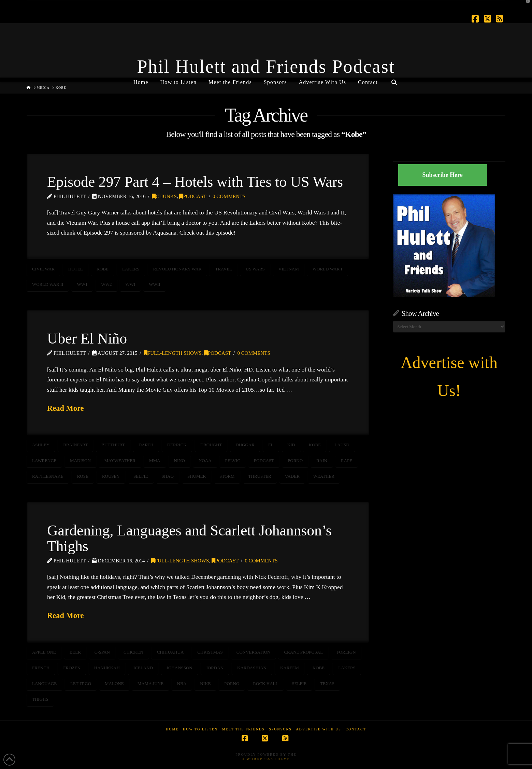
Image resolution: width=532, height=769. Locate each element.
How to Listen (200, 729)
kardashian (252, 668)
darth (146, 445)
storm (227, 476)
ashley (41, 445)
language (44, 683)
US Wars (255, 269)
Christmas (210, 652)
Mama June (150, 683)
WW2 (106, 284)
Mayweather (120, 460)
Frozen (72, 668)
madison (80, 460)
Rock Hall (265, 683)
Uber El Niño (87, 338)
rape (347, 460)
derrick (177, 445)
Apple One (44, 652)
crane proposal (303, 652)
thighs (40, 699)
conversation (254, 652)
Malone (114, 683)
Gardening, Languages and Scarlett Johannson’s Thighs (189, 538)
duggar (245, 445)
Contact (356, 729)
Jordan (215, 668)
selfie (141, 476)
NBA (182, 683)
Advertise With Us (319, 729)
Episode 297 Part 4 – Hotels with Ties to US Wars (195, 182)
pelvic (233, 460)
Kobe (103, 269)
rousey (111, 476)
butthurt (113, 445)
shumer (197, 476)
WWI (130, 284)
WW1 (82, 284)
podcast (264, 460)
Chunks (164, 196)
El (271, 445)
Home (172, 729)
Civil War (43, 269)
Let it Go (81, 683)
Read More (66, 408)
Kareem (290, 668)
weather (324, 476)
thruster (260, 476)
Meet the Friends (243, 729)
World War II (48, 284)
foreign (346, 652)
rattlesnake (48, 476)
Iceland (143, 668)
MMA (155, 460)
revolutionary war (177, 269)
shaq (167, 476)
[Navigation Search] (394, 80)
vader (292, 476)
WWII (154, 284)
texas (327, 683)
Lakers (131, 269)
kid (291, 445)
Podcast (193, 196)
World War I (327, 269)
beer (75, 652)
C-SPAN (102, 652)
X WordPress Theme (266, 759)
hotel (76, 269)
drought (211, 445)
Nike (205, 683)
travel (224, 269)
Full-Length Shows (173, 353)
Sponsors (280, 729)
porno (295, 460)
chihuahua (170, 652)
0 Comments (229, 196)
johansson (179, 668)
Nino (180, 460)
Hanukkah (107, 668)
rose (83, 476)
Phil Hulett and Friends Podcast (266, 67)
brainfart (75, 445)
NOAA (205, 460)
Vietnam (289, 269)
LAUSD (342, 445)
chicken (133, 652)
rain (322, 460)
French (41, 668)
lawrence (44, 460)
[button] (526, 6)
